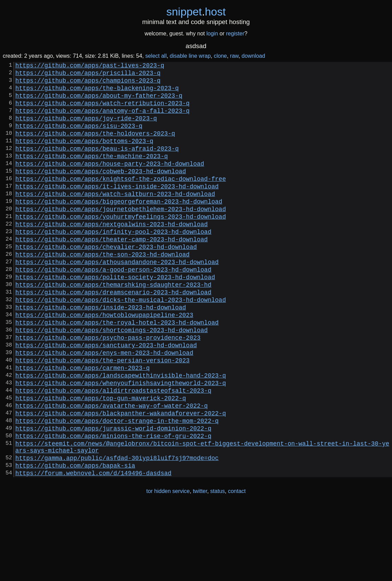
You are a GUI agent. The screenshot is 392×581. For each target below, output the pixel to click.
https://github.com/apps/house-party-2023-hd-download (110, 183)
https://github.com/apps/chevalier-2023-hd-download (106, 281)
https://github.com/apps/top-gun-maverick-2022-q (101, 460)
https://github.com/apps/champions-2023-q (88, 84)
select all (156, 56)
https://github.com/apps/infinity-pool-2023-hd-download (113, 263)
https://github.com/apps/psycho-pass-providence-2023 (108, 388)
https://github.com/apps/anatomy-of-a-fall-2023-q (103, 120)
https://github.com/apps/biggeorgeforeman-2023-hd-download (119, 227)
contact (237, 567)
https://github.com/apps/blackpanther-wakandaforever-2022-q (121, 478)
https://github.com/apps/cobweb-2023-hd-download (101, 191)
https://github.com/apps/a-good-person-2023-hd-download (113, 308)
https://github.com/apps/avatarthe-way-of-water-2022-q (112, 469)
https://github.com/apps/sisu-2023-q (79, 138)
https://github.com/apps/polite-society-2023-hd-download (115, 317)
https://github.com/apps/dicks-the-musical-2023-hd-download (121, 343)
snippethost (196, 12)
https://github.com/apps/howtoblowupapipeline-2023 (104, 361)
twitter (200, 567)
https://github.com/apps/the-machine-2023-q (92, 174)
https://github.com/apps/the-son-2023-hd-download (103, 290)
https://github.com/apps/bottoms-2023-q (84, 156)
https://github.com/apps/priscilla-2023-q (88, 75)
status (217, 567)
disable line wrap (190, 56)
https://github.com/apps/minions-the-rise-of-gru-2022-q (113, 504)
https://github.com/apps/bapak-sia (75, 539)
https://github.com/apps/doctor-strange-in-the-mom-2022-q (117, 486)
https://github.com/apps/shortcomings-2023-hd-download (112, 379)
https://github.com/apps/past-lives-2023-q (90, 66)
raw (234, 56)
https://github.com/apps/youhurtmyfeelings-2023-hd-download (121, 245)
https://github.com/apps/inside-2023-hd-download (101, 352)
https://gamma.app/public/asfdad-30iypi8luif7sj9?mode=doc (117, 530)
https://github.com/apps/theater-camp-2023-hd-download (112, 272)
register (235, 34)
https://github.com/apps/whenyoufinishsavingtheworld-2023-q (121, 442)
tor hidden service (168, 567)
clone (220, 56)
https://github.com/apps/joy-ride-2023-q (86, 129)
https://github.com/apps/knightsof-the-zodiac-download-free (121, 200)
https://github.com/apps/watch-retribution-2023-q (103, 111)
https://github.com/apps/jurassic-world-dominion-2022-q (113, 495)
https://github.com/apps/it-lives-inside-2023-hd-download (117, 209)
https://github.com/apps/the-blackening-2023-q (97, 93)
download (254, 56)
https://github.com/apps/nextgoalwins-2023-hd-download (112, 254)
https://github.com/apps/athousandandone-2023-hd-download (117, 299)
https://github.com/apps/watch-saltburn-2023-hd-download (115, 218)
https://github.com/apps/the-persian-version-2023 (103, 415)
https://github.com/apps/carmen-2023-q (83, 424)
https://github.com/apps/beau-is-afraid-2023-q (97, 165)
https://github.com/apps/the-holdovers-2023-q (95, 147)
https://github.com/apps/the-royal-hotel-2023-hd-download (117, 370)
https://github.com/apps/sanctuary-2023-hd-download (106, 397)
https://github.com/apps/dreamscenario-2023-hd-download (113, 335)
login (212, 34)
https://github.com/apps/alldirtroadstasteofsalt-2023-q (113, 451)
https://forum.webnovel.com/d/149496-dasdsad (94, 548)
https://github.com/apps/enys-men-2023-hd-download (104, 406)
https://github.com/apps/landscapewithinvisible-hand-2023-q (121, 433)
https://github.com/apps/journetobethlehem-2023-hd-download (121, 236)
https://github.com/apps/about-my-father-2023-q (99, 102)
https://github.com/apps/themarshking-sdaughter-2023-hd (113, 326)
